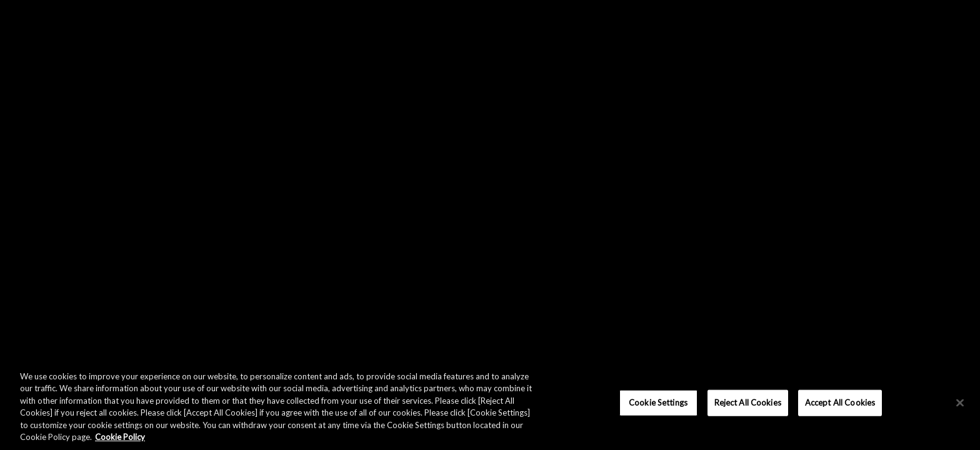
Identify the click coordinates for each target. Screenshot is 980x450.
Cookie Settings (658, 402)
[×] (960, 403)
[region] (490, 404)
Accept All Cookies (840, 402)
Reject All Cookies (748, 402)
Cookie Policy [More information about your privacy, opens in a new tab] (120, 437)
